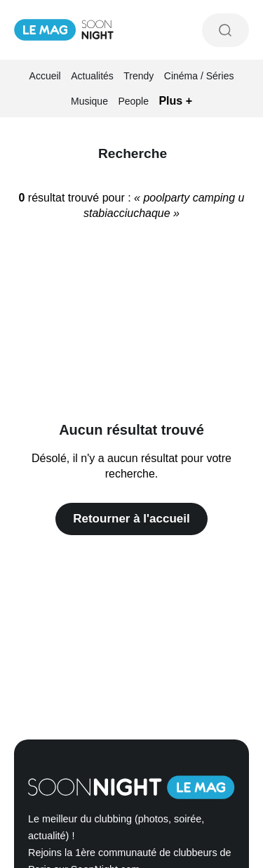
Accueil (45, 76)
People (133, 101)
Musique (89, 101)
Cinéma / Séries (199, 76)
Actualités (92, 76)
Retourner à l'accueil (131, 519)
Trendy (139, 76)
